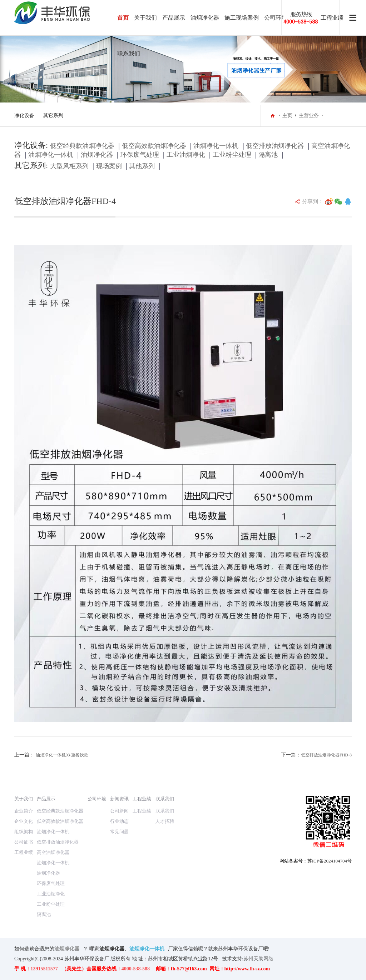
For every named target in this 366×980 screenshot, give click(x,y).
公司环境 (276, 18)
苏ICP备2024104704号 (330, 861)
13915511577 (44, 969)
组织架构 (24, 832)
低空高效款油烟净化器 (154, 146)
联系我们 (129, 53)
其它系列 (53, 116)
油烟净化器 (205, 18)
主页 (287, 116)
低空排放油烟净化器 (275, 146)
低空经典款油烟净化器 (82, 146)
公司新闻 (119, 811)
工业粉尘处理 (232, 155)
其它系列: (31, 166)
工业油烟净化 (186, 155)
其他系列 (142, 166)
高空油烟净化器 (53, 852)
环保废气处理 (140, 155)
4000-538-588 (136, 969)
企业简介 (24, 811)
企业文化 (24, 821)
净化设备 (24, 116)
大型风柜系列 (69, 166)
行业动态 (119, 821)
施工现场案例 (242, 18)
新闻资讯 (119, 799)
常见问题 (119, 832)
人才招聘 (165, 821)
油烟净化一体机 (216, 146)
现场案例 (109, 166)
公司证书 (24, 842)
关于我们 (145, 18)
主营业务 (309, 116)
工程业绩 (24, 852)
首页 (123, 18)
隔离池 (268, 155)
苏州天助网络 (258, 959)
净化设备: (31, 145)
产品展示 (174, 18)
